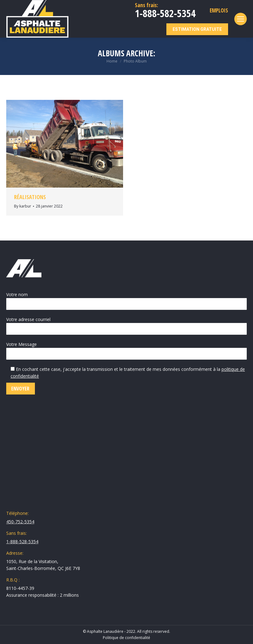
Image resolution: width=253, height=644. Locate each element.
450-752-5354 (20, 522)
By (23, 206)
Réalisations (30, 197)
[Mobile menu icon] (241, 19)
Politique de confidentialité (126, 638)
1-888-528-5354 (22, 541)
